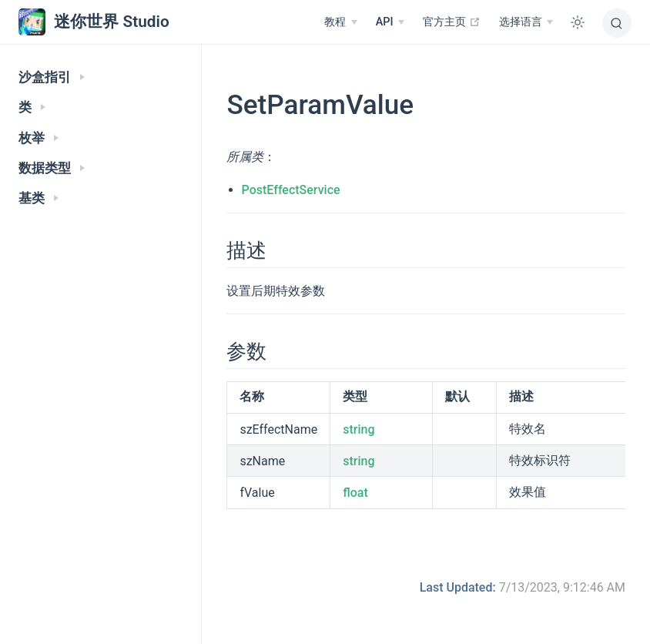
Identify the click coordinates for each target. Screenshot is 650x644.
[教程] (340, 22)
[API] (390, 22)
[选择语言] (526, 22)
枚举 (39, 138)
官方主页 (452, 22)
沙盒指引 (52, 77)
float (355, 493)
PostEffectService (291, 190)
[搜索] (617, 23)
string (359, 429)
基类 (39, 198)
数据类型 (52, 168)
